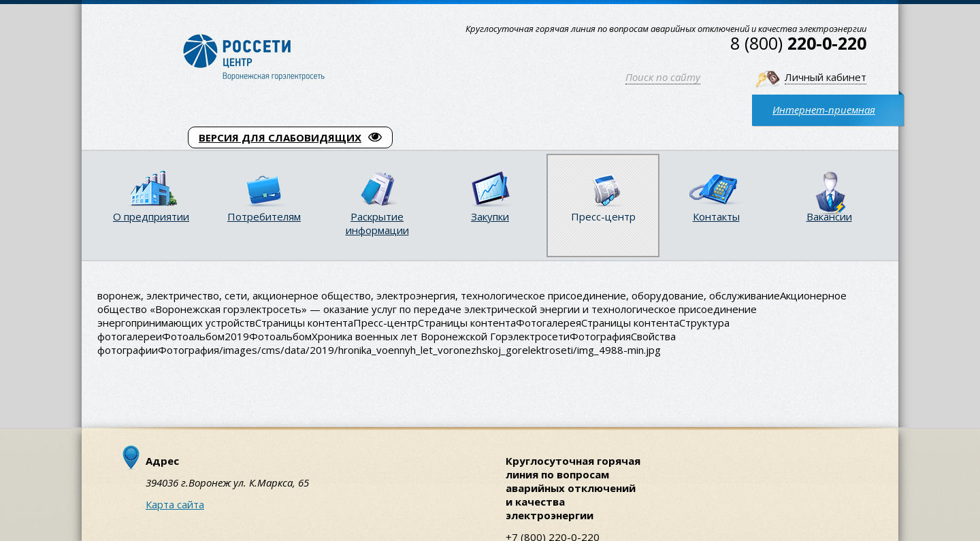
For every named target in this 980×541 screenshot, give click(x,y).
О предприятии (151, 216)
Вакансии (829, 216)
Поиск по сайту (663, 77)
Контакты (716, 216)
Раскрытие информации (377, 223)
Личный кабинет (826, 77)
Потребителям (264, 216)
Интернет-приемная (824, 110)
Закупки (490, 216)
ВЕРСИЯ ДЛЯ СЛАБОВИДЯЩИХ (290, 137)
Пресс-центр (603, 216)
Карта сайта (175, 504)
